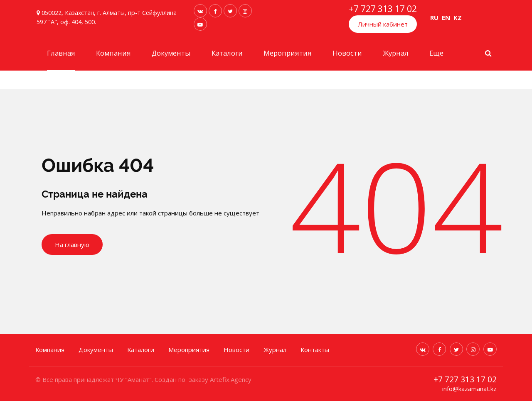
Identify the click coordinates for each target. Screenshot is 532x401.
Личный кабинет (383, 24)
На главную (72, 245)
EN (446, 17)
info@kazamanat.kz (469, 388)
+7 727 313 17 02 (383, 9)
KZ (458, 17)
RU (434, 17)
